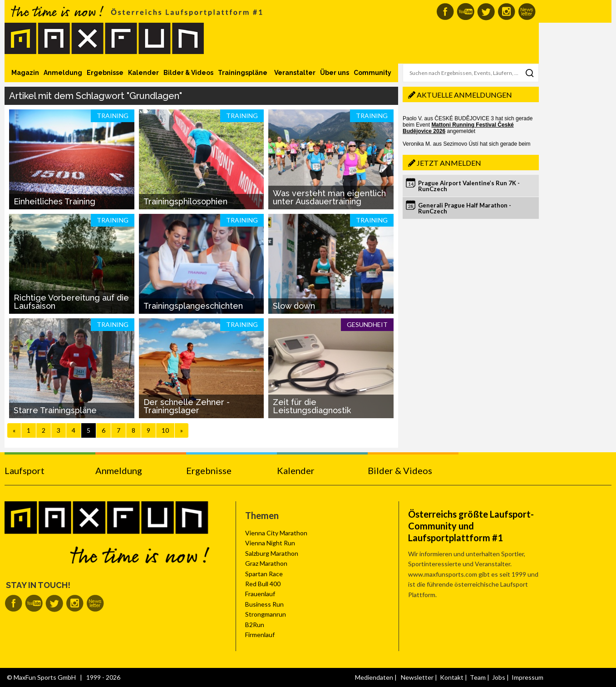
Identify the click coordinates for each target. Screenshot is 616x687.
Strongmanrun (266, 614)
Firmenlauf (260, 635)
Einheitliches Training (54, 201)
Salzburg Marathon (272, 553)
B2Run (255, 625)
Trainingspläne (243, 73)
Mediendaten (374, 677)
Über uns (335, 73)
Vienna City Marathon (276, 533)
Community (372, 73)
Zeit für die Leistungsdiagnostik (312, 406)
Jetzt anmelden (449, 163)
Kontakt (452, 677)
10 (165, 430)
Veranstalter (295, 73)
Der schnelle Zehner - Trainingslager (187, 406)
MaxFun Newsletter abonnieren (527, 12)
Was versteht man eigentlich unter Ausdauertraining (329, 197)
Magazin (25, 73)
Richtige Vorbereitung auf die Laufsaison (71, 302)
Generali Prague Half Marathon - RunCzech (465, 208)
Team (478, 677)
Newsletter (417, 677)
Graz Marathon (266, 563)
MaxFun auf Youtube (466, 12)
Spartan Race (264, 574)
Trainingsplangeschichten (193, 306)
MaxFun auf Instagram (506, 12)
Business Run (264, 604)
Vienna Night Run (270, 543)
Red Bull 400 (263, 584)
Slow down (294, 306)
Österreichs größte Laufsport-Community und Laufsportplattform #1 (471, 526)
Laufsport (25, 470)
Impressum (527, 677)
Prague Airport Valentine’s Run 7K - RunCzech (469, 186)
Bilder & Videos (188, 73)
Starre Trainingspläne (55, 410)
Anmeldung (63, 73)
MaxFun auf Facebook (445, 12)
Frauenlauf (260, 594)
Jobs (499, 677)
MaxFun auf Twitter (486, 12)
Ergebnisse (105, 73)
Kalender (143, 73)
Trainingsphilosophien (185, 201)
